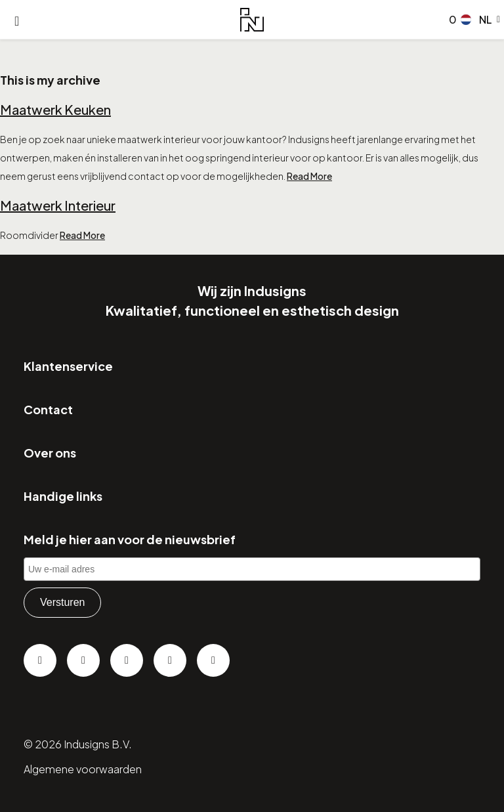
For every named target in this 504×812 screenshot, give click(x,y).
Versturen (62, 602)
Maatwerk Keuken (55, 109)
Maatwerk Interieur (58, 205)
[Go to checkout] (450, 20)
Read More (309, 176)
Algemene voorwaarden (83, 769)
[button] (480, 20)
